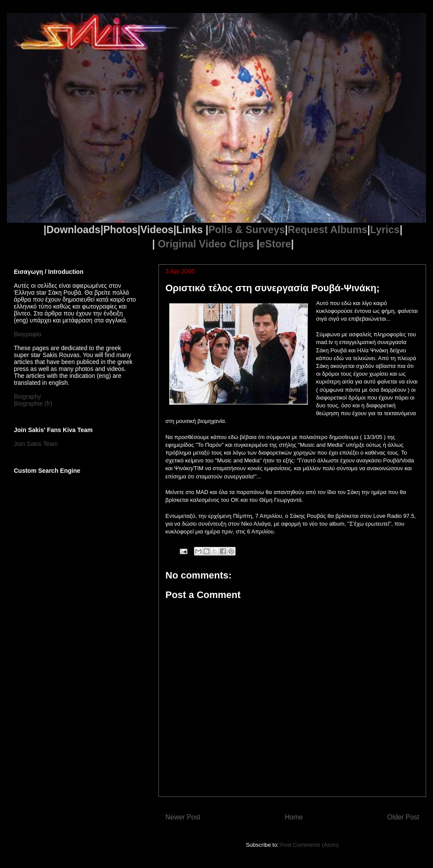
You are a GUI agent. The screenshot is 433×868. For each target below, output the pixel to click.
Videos (157, 230)
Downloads (73, 230)
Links (189, 230)
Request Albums (328, 230)
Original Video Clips (207, 244)
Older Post (403, 817)
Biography (27, 397)
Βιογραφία (28, 334)
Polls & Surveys (247, 230)
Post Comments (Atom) (309, 845)
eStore (275, 244)
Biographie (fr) (33, 403)
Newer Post (183, 817)
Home (294, 817)
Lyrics (385, 230)
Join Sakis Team (36, 444)
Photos (120, 230)
